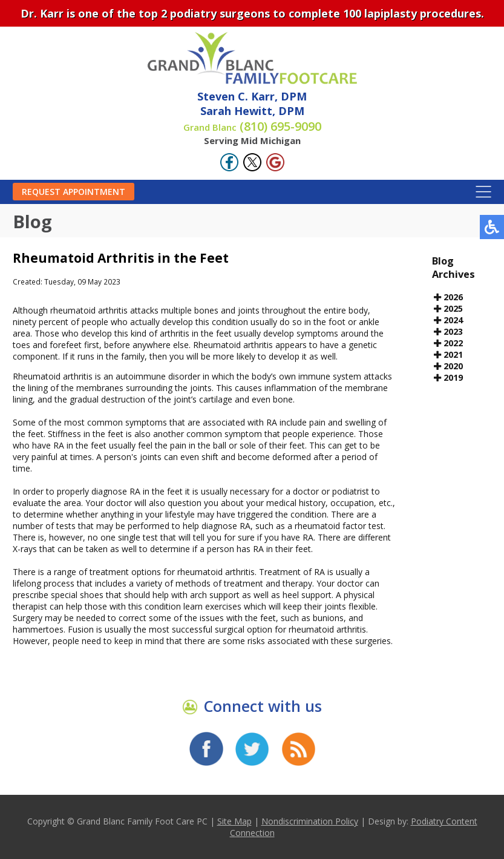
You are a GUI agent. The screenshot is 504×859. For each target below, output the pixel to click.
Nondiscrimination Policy (310, 821)
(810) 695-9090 (252, 126)
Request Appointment (74, 192)
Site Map (234, 821)
